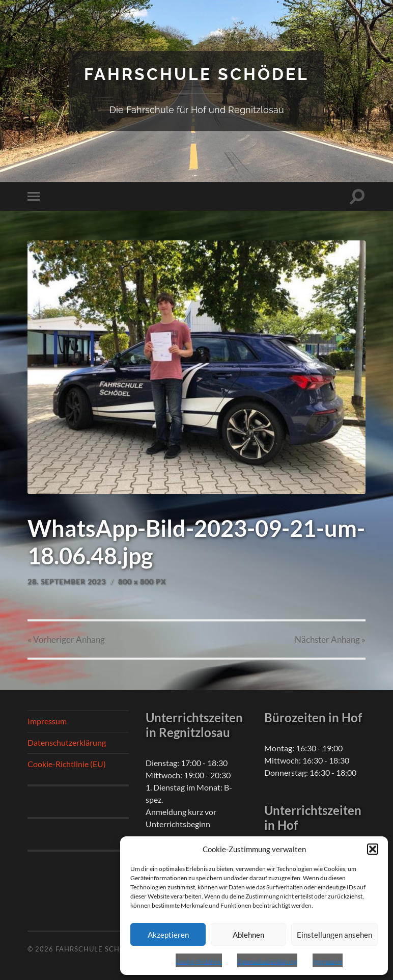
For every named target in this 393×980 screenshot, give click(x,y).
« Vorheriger (66, 639)
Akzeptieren (168, 935)
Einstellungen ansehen (334, 935)
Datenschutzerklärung (267, 961)
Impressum (328, 961)
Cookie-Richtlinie (199, 961)
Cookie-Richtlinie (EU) (67, 764)
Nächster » (330, 639)
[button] (373, 849)
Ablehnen (248, 935)
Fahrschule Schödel (196, 74)
